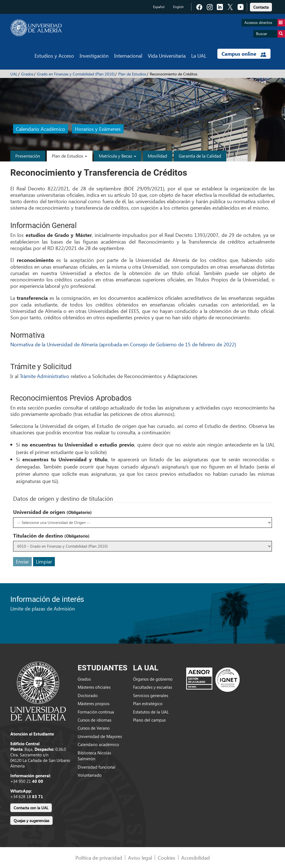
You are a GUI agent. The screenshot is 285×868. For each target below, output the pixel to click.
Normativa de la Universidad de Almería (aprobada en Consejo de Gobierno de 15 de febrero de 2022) (123, 344)
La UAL (199, 56)
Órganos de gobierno (153, 679)
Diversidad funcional (97, 767)
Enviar (22, 561)
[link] (261, 6)
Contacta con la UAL (31, 808)
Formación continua (96, 712)
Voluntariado (90, 775)
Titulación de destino (51, 536)
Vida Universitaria (167, 56)
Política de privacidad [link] (99, 858)
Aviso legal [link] (140, 858)
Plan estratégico (148, 703)
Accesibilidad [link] (196, 858)
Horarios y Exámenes (98, 129)
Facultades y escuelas (153, 687)
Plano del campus (149, 720)
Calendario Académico (40, 129)
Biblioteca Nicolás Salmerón (94, 756)
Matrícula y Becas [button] (117, 156)
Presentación (28, 156)
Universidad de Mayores (100, 736)
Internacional (128, 56)
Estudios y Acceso (54, 56)
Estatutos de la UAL (151, 712)
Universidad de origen (52, 512)
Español (159, 7)
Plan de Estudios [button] (69, 156)
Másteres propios (94, 703)
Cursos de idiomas (94, 720)
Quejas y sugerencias (31, 821)
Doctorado (88, 695)
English (178, 7)
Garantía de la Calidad (200, 156)
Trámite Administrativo (45, 376)
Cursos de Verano (94, 728)
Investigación (94, 56)
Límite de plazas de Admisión (43, 608)
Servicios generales (151, 695)
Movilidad (157, 156)
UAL (14, 74)
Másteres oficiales (94, 687)
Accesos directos (265, 23)
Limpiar (44, 561)
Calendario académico (98, 744)
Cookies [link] (167, 858)
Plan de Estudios (132, 74)
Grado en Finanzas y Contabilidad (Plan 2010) (76, 74)
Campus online (244, 54)
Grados (27, 74)
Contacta (261, 7)
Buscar (271, 34)
